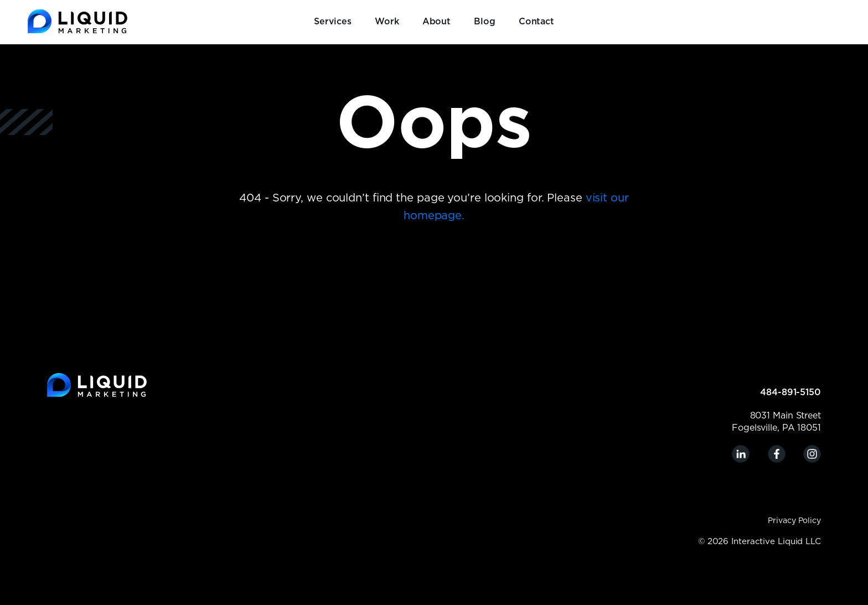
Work (387, 22)
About (437, 22)
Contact (536, 22)
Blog (485, 22)
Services (333, 22)
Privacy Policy (794, 521)
